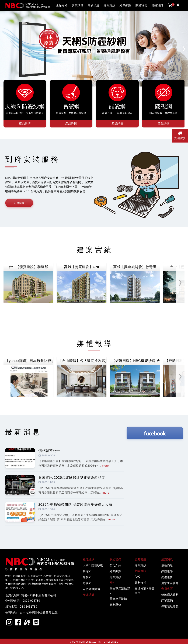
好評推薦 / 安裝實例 (145, 591)
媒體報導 (167, 571)
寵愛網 (87, 577)
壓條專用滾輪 (118, 599)
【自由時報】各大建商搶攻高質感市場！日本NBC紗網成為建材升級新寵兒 (82, 361)
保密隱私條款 (170, 606)
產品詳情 (25, 124)
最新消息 (93, 5)
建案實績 (109, 5)
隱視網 (87, 583)
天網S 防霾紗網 (93, 565)
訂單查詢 (167, 600)
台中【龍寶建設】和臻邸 (28, 267)
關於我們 (141, 5)
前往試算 (19, 203)
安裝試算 (78, 5)
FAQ (138, 577)
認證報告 (167, 577)
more (105, 466)
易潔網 (87, 571)
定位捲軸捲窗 (91, 589)
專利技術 (140, 583)
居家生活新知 (170, 583)
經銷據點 (125, 5)
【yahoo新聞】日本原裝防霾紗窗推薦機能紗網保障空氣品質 (29, 361)
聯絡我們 (157, 5)
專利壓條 (115, 605)
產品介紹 (62, 5)
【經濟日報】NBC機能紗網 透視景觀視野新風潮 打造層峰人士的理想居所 (136, 361)
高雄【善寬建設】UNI (82, 267)
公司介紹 (115, 565)
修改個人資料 (170, 595)
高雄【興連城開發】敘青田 (135, 267)
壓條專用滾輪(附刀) (120, 591)
